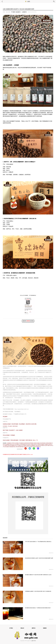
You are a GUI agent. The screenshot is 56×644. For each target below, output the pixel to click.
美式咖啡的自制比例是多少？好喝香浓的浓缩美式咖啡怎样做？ (38, 608)
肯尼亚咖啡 (5, 426)
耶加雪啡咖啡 (31, 443)
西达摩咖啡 (22, 424)
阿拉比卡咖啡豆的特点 (32, 444)
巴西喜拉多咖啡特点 (37, 447)
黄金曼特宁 (12, 430)
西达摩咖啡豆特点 (13, 446)
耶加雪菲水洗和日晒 (31, 424)
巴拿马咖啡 (22, 440)
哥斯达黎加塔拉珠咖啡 (40, 446)
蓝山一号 (35, 440)
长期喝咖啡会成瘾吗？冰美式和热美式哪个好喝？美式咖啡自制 (38, 591)
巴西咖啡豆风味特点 (48, 444)
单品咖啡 (5, 417)
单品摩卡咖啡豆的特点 (49, 446)
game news (34, 641)
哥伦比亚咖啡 (6, 435)
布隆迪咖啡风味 (12, 447)
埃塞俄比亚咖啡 (7, 424)
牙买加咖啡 (21, 443)
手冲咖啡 (13, 12)
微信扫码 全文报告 (28, 321)
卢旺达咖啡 (10, 426)
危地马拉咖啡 (6, 440)
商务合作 (22, 628)
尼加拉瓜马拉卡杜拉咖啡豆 (14, 444)
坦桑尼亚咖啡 (15, 426)
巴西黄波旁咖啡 (49, 443)
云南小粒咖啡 (19, 430)
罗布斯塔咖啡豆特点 (24, 444)
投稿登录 (45, 628)
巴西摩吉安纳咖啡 (41, 444)
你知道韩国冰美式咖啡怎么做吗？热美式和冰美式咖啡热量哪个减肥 (39, 558)
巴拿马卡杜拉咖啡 (29, 447)
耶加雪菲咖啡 (15, 424)
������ (20, 449)
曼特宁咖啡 (6, 430)
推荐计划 (34, 628)
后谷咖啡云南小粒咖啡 (22, 446)
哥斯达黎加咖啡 (14, 440)
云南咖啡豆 (24, 12)
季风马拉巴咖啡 (15, 443)
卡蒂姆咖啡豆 (9, 443)
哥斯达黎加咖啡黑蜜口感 (20, 447)
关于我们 (11, 628)
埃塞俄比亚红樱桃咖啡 (31, 446)
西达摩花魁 (26, 443)
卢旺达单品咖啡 (6, 447)
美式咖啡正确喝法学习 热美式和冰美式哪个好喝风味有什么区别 (38, 575)
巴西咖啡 (13, 435)
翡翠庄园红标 (29, 440)
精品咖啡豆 (18, 12)
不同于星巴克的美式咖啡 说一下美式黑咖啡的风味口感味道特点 (38, 542)
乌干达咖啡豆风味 (6, 446)
